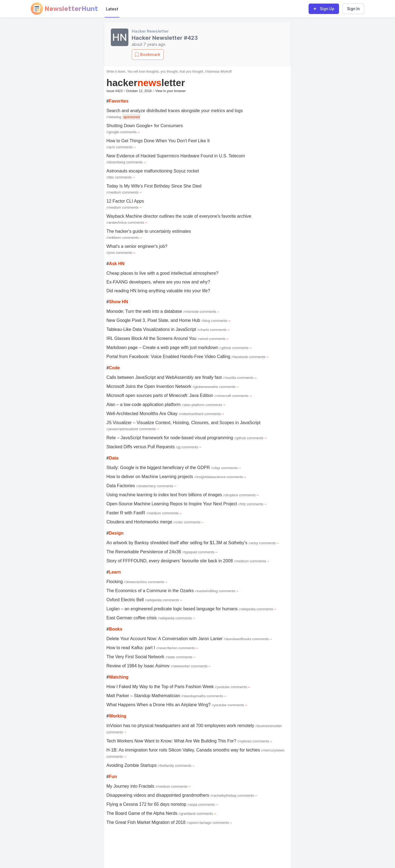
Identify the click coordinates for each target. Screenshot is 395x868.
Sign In (353, 9)
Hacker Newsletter (150, 31)
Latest (112, 9)
